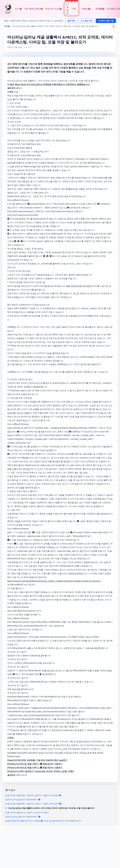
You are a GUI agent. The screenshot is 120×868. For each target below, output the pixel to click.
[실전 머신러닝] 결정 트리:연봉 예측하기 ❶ (23, 817)
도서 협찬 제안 (87, 21)
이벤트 (86, 9)
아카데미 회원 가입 (106, 21)
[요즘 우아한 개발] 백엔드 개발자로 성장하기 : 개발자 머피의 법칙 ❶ (33, 804)
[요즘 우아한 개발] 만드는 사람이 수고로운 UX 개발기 (27, 813)
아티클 (100, 9)
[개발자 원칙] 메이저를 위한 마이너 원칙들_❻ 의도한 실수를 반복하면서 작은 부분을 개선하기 (44, 821)
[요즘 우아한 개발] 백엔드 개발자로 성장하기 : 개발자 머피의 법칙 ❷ (33, 795)
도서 (18, 9)
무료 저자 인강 (53, 9)
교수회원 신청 (113, 9)
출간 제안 (71, 21)
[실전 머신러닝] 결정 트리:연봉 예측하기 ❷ (23, 800)
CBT (74, 9)
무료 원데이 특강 (33, 9)
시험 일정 (68, 9)
